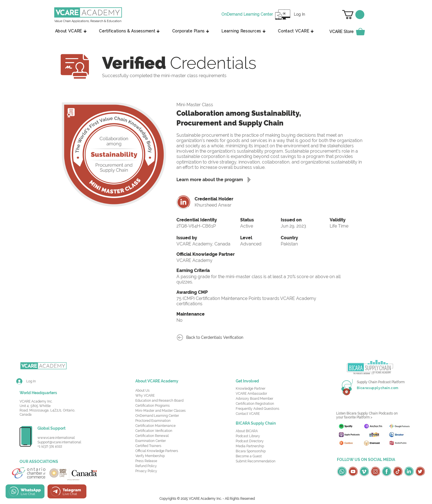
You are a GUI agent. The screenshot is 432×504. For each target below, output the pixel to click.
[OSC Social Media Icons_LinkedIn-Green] (409, 471)
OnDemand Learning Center (157, 416)
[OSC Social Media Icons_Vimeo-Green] (364, 471)
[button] (353, 15)
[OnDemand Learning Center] (248, 15)
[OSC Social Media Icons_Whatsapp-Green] (342, 471)
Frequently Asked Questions (258, 409)
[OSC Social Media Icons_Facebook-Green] (387, 471)
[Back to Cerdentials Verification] (213, 338)
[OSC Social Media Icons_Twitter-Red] (420, 471)
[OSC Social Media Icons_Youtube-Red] (353, 471)
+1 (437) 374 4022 (50, 446)
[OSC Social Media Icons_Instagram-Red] (375, 471)
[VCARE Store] (350, 32)
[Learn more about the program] (216, 180)
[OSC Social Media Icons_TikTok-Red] (398, 471)
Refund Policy (146, 466)
